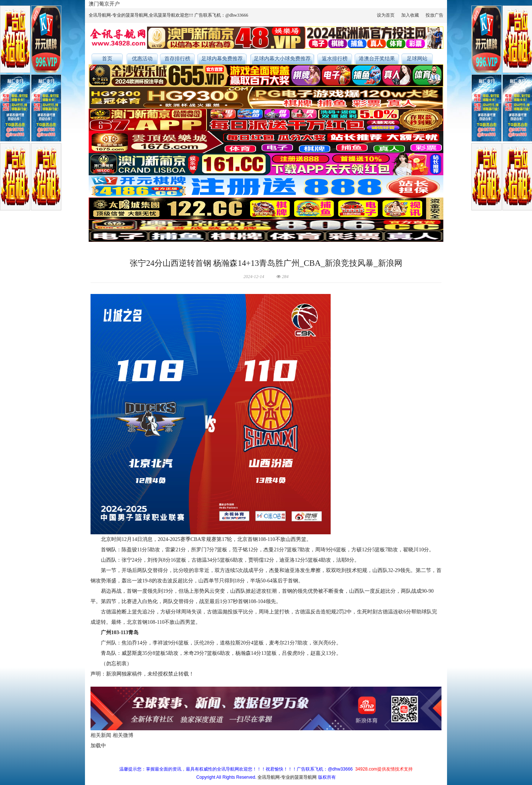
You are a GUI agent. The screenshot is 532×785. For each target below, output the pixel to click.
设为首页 (386, 15)
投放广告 (434, 15)
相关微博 (123, 735)
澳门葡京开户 (104, 4)
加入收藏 (410, 15)
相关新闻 (101, 735)
